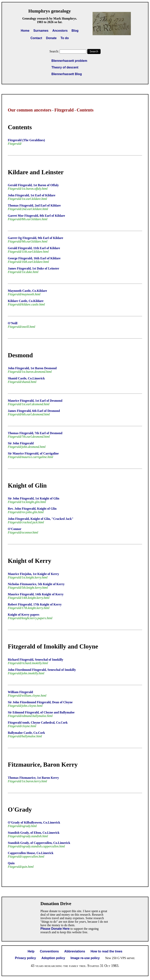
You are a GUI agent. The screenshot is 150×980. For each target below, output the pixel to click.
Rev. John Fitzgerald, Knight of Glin (32, 509)
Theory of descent (65, 67)
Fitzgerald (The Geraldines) (26, 140)
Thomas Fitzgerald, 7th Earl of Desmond (35, 433)
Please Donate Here (55, 929)
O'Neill (13, 323)
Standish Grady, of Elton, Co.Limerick (34, 833)
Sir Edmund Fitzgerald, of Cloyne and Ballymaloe (41, 712)
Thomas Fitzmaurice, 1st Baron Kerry (33, 778)
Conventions (49, 951)
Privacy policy (26, 958)
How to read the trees (107, 951)
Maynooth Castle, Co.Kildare (27, 291)
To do (65, 38)
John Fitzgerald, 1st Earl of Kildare (32, 195)
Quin (11, 863)
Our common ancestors (30, 110)
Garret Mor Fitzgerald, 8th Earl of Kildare (36, 216)
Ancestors (60, 31)
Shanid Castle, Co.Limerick (26, 378)
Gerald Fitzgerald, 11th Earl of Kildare (34, 248)
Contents (85, 110)
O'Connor (15, 529)
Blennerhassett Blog (67, 74)
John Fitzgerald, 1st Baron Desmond (32, 368)
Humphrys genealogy (50, 11)
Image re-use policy (85, 958)
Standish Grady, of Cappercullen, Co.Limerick (39, 843)
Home (25, 31)
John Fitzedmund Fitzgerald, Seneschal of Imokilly (42, 670)
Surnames (41, 31)
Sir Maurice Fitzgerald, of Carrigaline (33, 453)
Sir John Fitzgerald (21, 443)
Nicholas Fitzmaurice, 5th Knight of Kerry (36, 584)
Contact (36, 38)
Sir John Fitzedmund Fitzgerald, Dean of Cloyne (40, 702)
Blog (75, 31)
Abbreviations (75, 951)
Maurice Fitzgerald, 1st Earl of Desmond (35, 401)
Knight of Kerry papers (24, 615)
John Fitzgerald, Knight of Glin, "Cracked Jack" (41, 519)
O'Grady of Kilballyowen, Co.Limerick (34, 822)
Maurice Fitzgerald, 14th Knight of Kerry (36, 594)
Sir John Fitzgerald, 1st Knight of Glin (33, 498)
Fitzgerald (64, 110)
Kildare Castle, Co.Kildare (26, 301)
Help (31, 951)
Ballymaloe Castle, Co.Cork (26, 733)
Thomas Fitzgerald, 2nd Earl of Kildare (34, 205)
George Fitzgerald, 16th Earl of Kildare (34, 258)
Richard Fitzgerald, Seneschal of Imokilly (36, 660)
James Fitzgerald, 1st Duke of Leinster (33, 268)
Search (94, 51)
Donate (51, 38)
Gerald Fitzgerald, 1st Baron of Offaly (33, 185)
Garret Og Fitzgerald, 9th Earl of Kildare (35, 238)
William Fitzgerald (20, 692)
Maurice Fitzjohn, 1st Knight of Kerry (33, 574)
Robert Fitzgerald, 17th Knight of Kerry (35, 604)
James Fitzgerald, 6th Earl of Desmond (34, 411)
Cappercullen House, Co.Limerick (31, 853)
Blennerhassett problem (69, 61)
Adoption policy (53, 958)
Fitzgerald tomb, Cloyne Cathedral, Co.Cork (38, 723)
